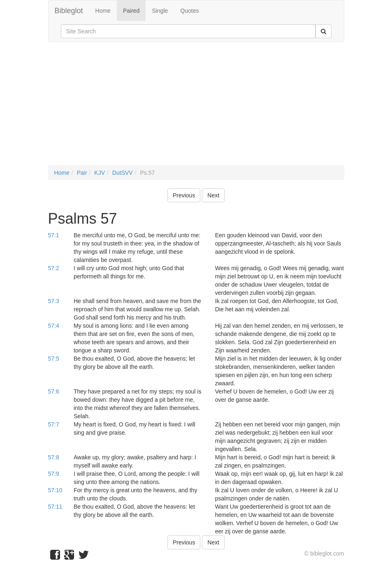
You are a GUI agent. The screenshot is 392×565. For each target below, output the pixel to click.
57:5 (54, 359)
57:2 (54, 268)
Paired (131, 11)
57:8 (54, 457)
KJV (100, 173)
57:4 (54, 326)
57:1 (54, 235)
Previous (184, 195)
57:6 (54, 391)
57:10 (55, 490)
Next (213, 195)
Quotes (189, 11)
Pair (82, 173)
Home (103, 11)
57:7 (54, 424)
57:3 (54, 301)
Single (160, 11)
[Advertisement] (196, 108)
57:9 (54, 474)
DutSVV (123, 173)
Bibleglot (69, 11)
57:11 (55, 507)
